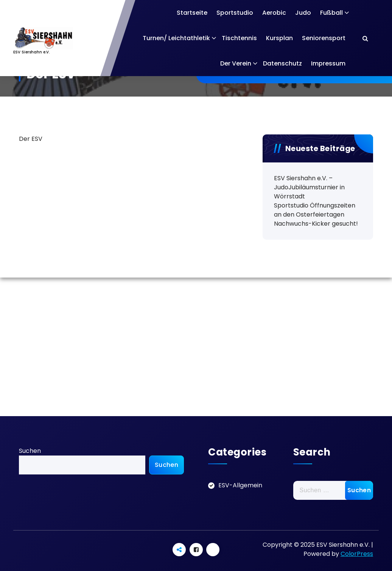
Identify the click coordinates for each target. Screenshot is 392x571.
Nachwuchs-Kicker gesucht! (316, 224)
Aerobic (274, 13)
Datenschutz (282, 63)
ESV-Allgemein (240, 485)
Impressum (328, 63)
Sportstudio (235, 13)
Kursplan (279, 38)
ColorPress (357, 554)
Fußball (331, 13)
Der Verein (236, 63)
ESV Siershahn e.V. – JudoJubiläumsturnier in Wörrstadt (309, 187)
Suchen (30, 451)
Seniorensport (324, 38)
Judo (303, 13)
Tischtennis (239, 38)
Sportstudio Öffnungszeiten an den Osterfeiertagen (315, 210)
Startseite (192, 13)
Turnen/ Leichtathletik (176, 38)
